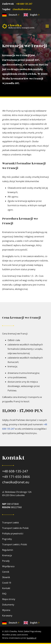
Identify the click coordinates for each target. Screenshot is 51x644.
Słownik (6, 577)
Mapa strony (9, 599)
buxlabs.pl (32, 638)
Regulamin (8, 550)
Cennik (6, 572)
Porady (6, 561)
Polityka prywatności (13, 534)
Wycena (6, 610)
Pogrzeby (7, 539)
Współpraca (8, 566)
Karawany (7, 616)
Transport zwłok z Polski (15, 544)
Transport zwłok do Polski (15, 528)
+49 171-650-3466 (16, 477)
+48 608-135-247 (15, 471)
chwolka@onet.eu (22, 9)
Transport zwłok (10, 523)
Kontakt (6, 588)
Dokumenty (8, 605)
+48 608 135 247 (24, 4)
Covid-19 (7, 583)
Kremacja (7, 555)
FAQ (4, 594)
